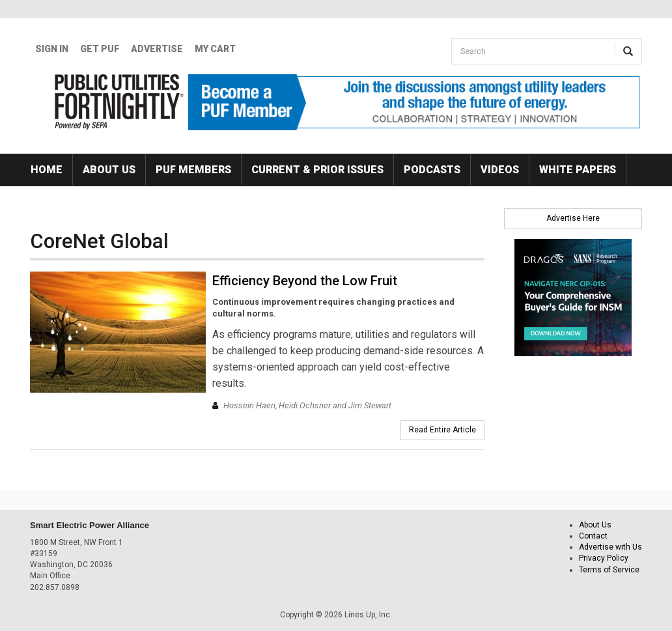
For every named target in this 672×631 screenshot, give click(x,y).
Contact (593, 536)
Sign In (52, 49)
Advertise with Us (610, 547)
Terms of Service (609, 570)
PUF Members (193, 170)
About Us (109, 170)
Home (47, 170)
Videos (500, 170)
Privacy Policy (604, 558)
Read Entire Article (442, 430)
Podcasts (432, 170)
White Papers (578, 170)
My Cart (215, 49)
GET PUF (100, 49)
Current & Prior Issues (317, 170)
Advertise (157, 49)
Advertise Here (573, 218)
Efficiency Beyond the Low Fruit (305, 281)
